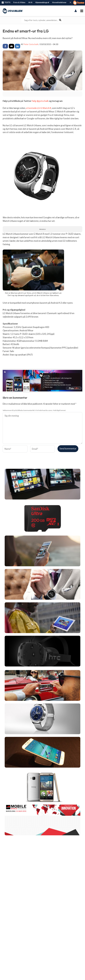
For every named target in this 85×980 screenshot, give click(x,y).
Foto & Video (19, 2)
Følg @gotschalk (40, 101)
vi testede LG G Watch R (38, 108)
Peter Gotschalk (31, 44)
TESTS (6, 3)
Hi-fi (30, 2)
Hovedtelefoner (59, 2)
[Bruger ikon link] (76, 11)
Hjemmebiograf (42, 2)
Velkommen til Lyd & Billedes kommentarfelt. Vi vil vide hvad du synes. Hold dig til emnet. (34, 410)
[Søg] (60, 20)
